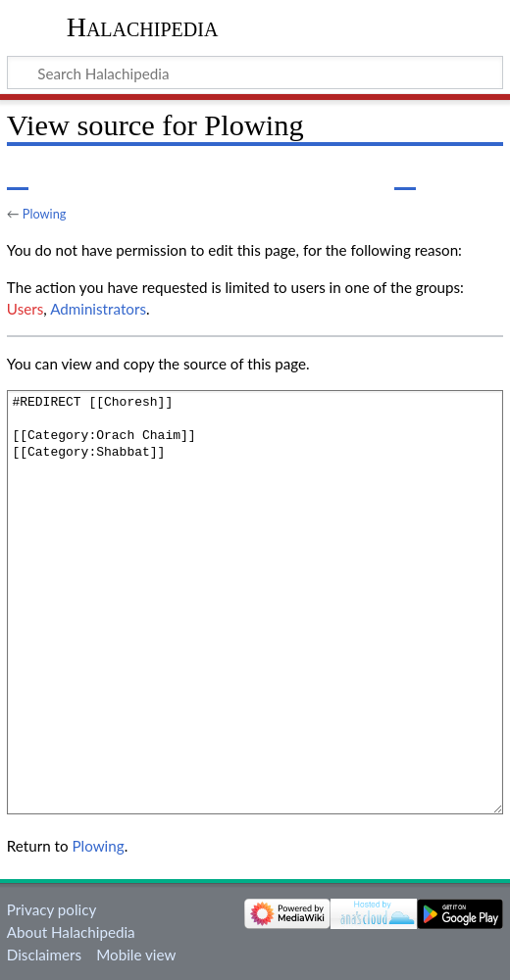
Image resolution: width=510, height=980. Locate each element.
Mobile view (136, 955)
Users (25, 309)
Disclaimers (44, 955)
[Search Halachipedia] (255, 73)
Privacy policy (51, 909)
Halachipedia (143, 27)
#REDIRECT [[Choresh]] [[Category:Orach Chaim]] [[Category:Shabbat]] (255, 602)
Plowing (45, 214)
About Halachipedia (71, 932)
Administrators (98, 309)
